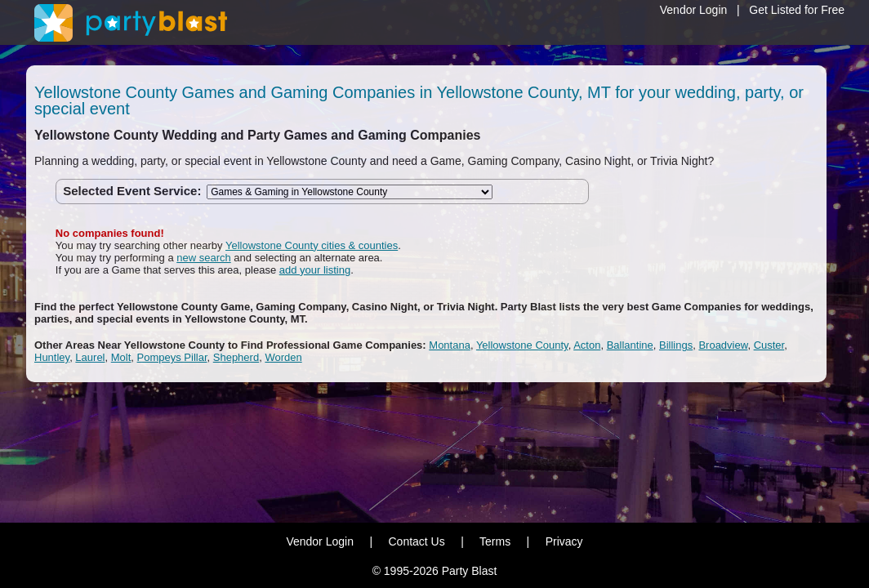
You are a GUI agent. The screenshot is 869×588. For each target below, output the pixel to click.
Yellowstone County (522, 345)
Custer (769, 345)
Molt (121, 357)
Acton (587, 345)
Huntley (52, 357)
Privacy (564, 541)
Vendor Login (694, 10)
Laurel (90, 357)
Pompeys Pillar (172, 357)
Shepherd (236, 357)
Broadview (723, 345)
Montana (450, 345)
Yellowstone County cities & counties (312, 245)
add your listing (315, 270)
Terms (495, 541)
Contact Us (416, 541)
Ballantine (630, 345)
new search (203, 258)
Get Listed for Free (797, 10)
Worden (283, 357)
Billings (676, 345)
